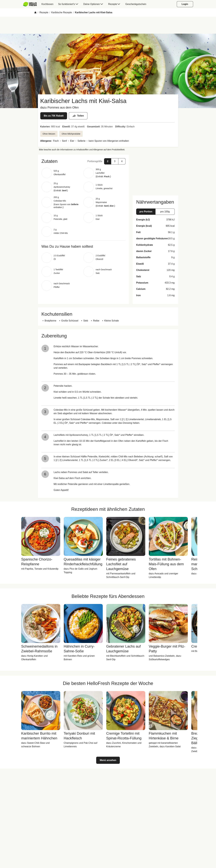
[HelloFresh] (30, 4)
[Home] (35, 13)
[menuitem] (31, 4)
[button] (84, 161)
